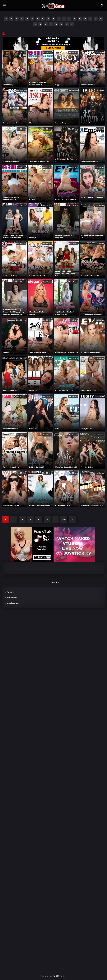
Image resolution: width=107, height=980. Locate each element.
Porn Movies (12, 597)
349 (64, 520)
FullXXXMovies (59, 976)
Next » (72, 520)
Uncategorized (13, 603)
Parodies (11, 592)
